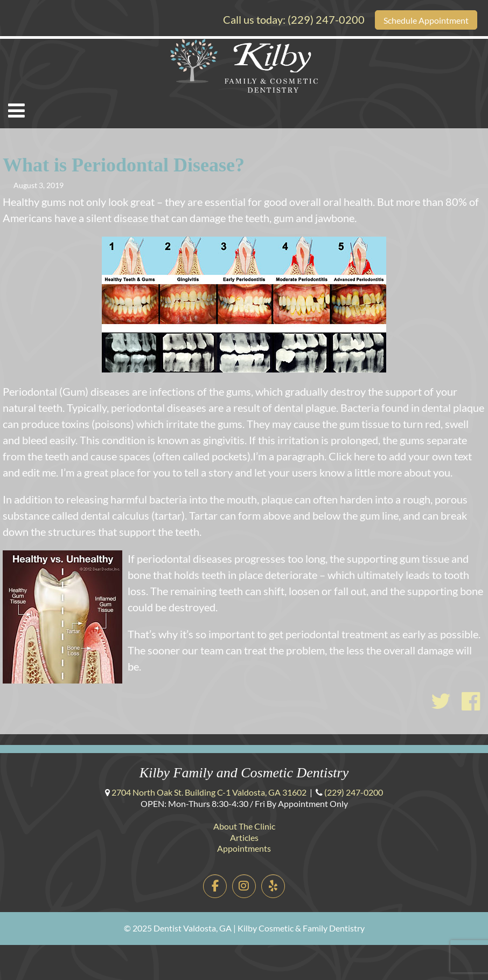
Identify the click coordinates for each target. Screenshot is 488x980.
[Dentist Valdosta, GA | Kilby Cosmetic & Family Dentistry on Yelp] (273, 886)
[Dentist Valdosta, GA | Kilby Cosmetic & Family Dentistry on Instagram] (244, 886)
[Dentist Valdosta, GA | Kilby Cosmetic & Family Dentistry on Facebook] (215, 886)
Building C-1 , (209, 792)
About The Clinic (244, 826)
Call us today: (294, 19)
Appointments (244, 848)
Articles (244, 837)
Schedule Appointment (426, 20)
